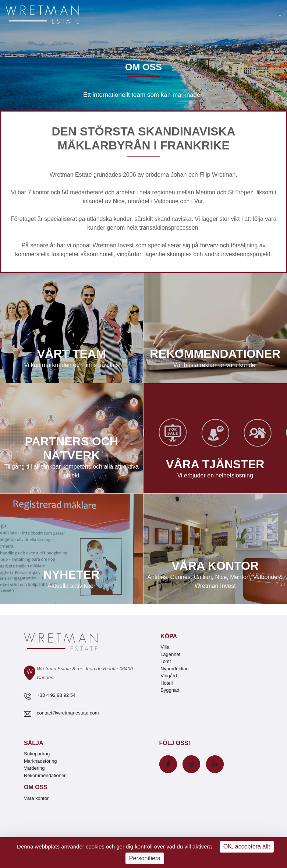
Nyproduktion (175, 669)
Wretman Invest (113, 245)
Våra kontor (215, 549)
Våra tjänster (215, 438)
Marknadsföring (40, 761)
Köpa (169, 636)
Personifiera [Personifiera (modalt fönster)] (145, 858)
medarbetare (87, 192)
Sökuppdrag (37, 754)
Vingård (169, 676)
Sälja (33, 743)
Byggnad (170, 690)
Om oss (36, 787)
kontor (41, 192)
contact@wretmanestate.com (68, 713)
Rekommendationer (215, 328)
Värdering (34, 768)
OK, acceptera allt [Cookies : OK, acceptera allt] (247, 846)
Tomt (166, 661)
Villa (165, 647)
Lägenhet (170, 654)
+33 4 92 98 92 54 (56, 695)
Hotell (166, 683)
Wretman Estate (71, 175)
